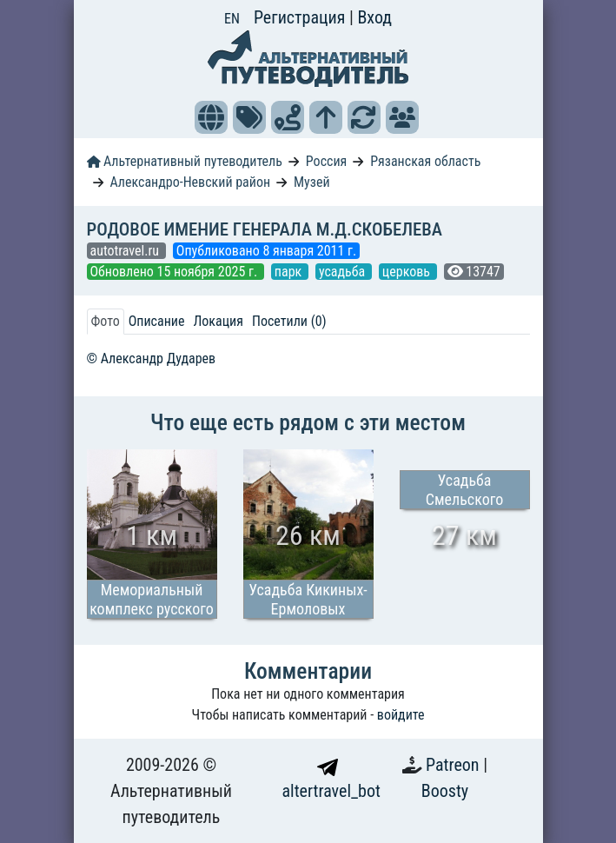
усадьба (344, 272)
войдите (401, 715)
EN (232, 19)
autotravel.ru (126, 251)
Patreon (454, 765)
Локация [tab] (218, 321)
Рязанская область (425, 161)
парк (290, 272)
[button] (211, 117)
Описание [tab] (157, 321)
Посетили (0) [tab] (289, 321)
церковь (408, 272)
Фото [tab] (106, 321)
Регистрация (301, 17)
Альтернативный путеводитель (185, 161)
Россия (326, 161)
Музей (312, 182)
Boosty (445, 791)
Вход (374, 17)
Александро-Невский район (190, 182)
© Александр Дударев (152, 358)
